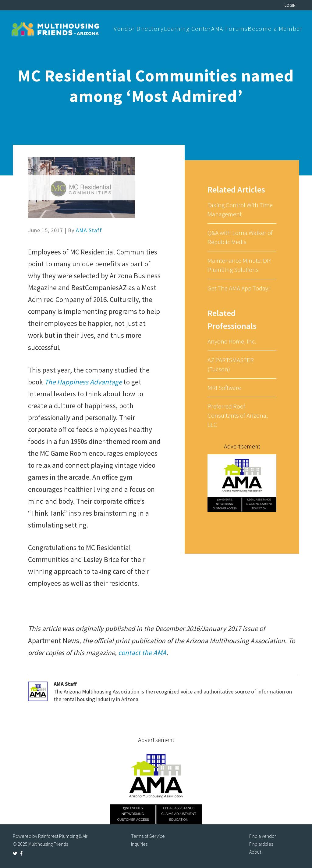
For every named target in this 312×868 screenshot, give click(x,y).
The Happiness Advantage (83, 382)
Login (290, 5)
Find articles (261, 844)
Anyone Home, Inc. (232, 341)
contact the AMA (142, 652)
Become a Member (275, 29)
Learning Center (187, 29)
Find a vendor (263, 836)
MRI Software (224, 388)
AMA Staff (89, 230)
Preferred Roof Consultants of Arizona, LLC (238, 415)
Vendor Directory (139, 29)
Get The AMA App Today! (239, 288)
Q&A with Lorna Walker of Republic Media (240, 237)
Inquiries (139, 844)
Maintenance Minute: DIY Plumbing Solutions (239, 265)
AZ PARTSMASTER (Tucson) (231, 364)
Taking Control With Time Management (240, 209)
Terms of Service (148, 836)
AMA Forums (229, 29)
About (255, 852)
